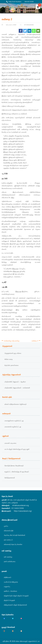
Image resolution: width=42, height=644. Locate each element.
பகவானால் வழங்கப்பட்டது (13, 427)
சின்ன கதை (9, 359)
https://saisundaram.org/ (23, 511)
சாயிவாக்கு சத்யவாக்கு (12, 341)
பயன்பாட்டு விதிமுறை (11, 582)
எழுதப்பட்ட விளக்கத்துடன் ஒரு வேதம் (17, 472)
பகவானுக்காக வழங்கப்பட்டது (14, 421)
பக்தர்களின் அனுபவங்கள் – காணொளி (17, 388)
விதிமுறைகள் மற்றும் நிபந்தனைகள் (15, 605)
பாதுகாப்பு (7, 586)
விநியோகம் (8, 577)
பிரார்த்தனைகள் (10, 478)
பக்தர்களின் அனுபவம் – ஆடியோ (15, 382)
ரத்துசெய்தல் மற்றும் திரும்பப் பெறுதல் (16, 596)
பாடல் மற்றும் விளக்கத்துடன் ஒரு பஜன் (17, 449)
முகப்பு (6, 526)
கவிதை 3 (35, 341)
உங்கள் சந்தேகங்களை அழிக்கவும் (16, 404)
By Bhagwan (29, 25)
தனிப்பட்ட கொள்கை (11, 591)
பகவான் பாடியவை (10, 443)
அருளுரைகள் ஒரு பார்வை (13, 353)
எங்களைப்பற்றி (9, 531)
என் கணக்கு (24, 8)
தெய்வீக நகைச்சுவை (12, 365)
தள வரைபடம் (8, 540)
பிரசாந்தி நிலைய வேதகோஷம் (14, 466)
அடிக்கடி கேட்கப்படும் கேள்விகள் (15, 535)
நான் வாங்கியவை (10, 561)
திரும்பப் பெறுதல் (9, 600)
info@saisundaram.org (20, 505)
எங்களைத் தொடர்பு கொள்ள (13, 544)
